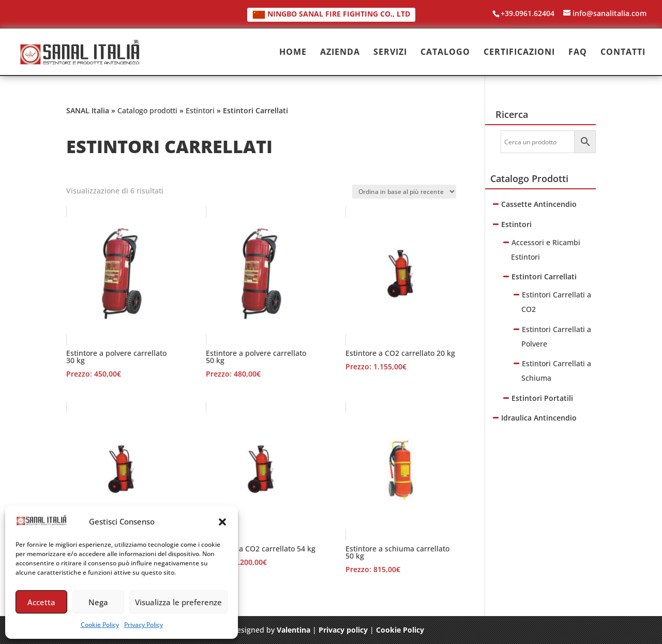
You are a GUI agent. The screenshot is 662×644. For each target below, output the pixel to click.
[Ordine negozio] (404, 192)
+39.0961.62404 (528, 13)
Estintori (200, 110)
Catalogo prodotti (147, 110)
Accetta (41, 602)
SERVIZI (390, 53)
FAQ (578, 53)
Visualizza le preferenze (178, 602)
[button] (222, 522)
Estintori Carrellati (544, 276)
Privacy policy (343, 630)
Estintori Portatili (542, 398)
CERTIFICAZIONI (519, 53)
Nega (98, 602)
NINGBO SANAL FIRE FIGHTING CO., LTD (331, 14)
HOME (293, 53)
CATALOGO (445, 53)
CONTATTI (623, 53)
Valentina (294, 630)
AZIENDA (340, 53)
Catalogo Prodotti (529, 178)
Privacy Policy (144, 625)
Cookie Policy (100, 625)
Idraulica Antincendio (539, 418)
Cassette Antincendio (539, 204)
